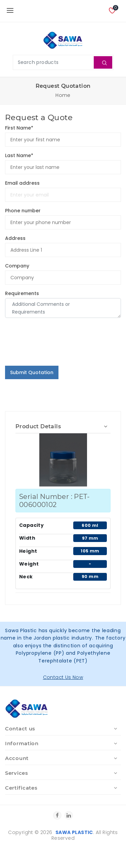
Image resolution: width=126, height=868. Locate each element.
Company (17, 266)
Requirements (22, 293)
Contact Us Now (63, 677)
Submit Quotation (32, 372)
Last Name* (19, 155)
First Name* (19, 128)
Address (15, 238)
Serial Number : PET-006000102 (54, 501)
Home (63, 95)
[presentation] (56, 347)
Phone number (23, 211)
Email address (22, 183)
